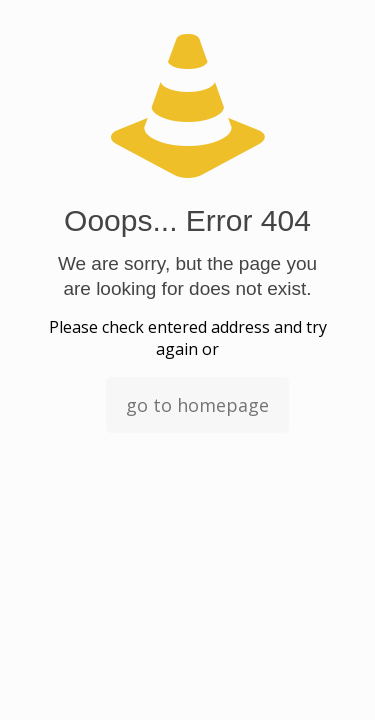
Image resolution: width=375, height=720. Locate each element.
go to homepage (197, 405)
